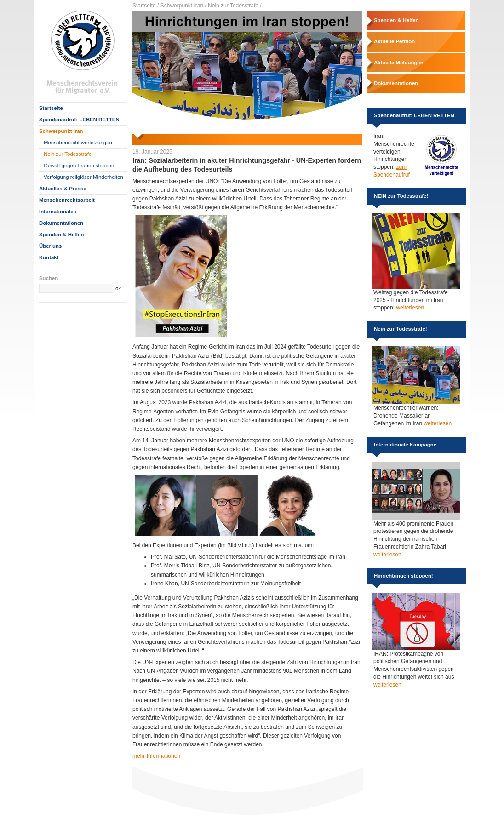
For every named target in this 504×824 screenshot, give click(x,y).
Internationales (58, 212)
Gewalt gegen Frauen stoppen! (80, 166)
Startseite (51, 108)
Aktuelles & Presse (63, 189)
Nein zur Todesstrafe (68, 154)
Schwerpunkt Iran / (183, 6)
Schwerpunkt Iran (61, 131)
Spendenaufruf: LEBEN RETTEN (79, 120)
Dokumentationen (61, 223)
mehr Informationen (156, 756)
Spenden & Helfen (61, 235)
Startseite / (146, 6)
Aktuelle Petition (394, 41)
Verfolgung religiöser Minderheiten (83, 177)
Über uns (50, 246)
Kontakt (49, 257)
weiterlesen (410, 308)
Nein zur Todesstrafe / (235, 6)
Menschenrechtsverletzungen (78, 143)
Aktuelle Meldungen (399, 63)
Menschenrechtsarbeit (67, 200)
